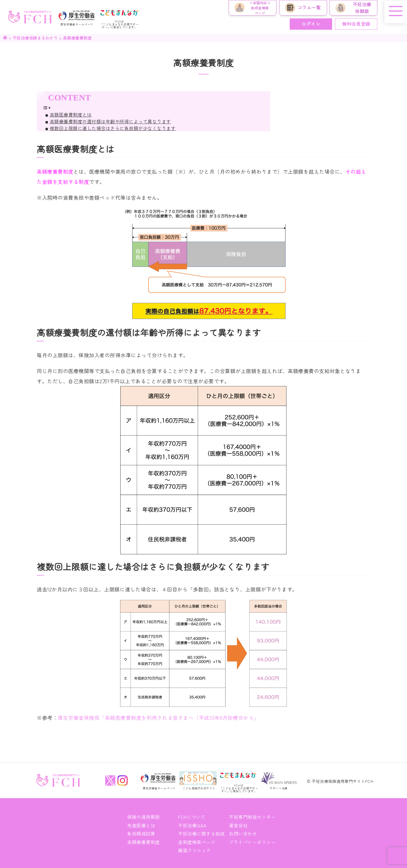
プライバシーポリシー (252, 842)
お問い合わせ (243, 833)
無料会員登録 (356, 24)
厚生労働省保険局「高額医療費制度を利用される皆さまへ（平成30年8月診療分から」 (158, 718)
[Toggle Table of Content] (47, 107)
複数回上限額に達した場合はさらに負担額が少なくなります (113, 128)
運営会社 (238, 825)
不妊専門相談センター (252, 817)
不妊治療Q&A (192, 825)
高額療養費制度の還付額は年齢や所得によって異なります (110, 121)
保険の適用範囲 (144, 817)
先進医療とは (141, 825)
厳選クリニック (194, 850)
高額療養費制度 (144, 842)
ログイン (311, 24)
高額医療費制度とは (71, 115)
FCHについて (192, 817)
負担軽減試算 (141, 833)
